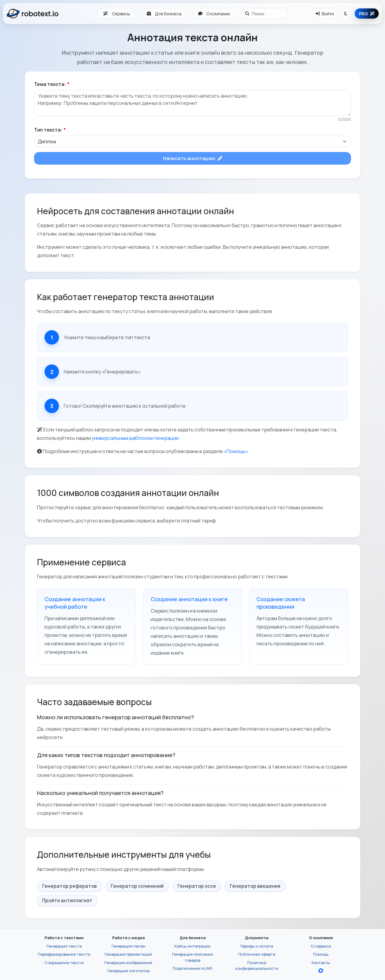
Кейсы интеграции (192, 946)
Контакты (321, 963)
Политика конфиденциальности (257, 966)
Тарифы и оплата (257, 946)
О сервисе (321, 946)
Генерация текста (64, 946)
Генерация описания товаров (192, 957)
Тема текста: (52, 84)
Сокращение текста (64, 963)
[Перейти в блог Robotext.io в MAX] (321, 971)
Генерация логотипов (128, 971)
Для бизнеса (164, 14)
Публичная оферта (257, 954)
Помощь (321, 954)
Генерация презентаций (128, 954)
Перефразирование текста (64, 954)
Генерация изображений (128, 963)
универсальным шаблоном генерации (135, 438)
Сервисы (117, 14)
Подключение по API (192, 968)
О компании (214, 14)
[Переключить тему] (346, 14)
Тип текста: (50, 130)
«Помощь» (236, 451)
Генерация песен (128, 946)
